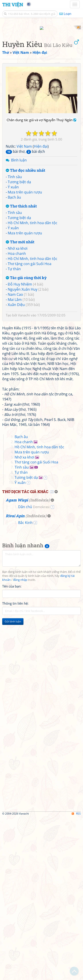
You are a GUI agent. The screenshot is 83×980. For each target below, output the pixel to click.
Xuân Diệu (16, 384)
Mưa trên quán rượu (25, 271)
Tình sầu (15, 256)
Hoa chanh (17, 333)
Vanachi (24, 394)
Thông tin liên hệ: (15, 766)
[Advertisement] (41, 67)
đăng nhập (20, 742)
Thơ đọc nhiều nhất (25, 250)
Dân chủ (34, 669)
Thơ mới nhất (20, 321)
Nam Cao (15, 374)
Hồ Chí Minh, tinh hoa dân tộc (33, 302)
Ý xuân (13, 266)
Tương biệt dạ (19, 261)
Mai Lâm (15, 379)
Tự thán (14, 348)
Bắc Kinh (25, 685)
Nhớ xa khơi (18, 328)
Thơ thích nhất (21, 285)
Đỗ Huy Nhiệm (20, 364)
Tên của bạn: (12, 749)
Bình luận (19, 239)
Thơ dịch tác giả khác (25, 654)
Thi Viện (13, 4)
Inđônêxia (39, 663)
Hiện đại (41, 226)
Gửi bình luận (13, 784)
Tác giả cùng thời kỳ (26, 357)
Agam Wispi (17, 663)
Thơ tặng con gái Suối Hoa (30, 343)
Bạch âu (14, 276)
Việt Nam (24, 226)
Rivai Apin (15, 678)
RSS (76, 976)
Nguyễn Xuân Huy (23, 368)
